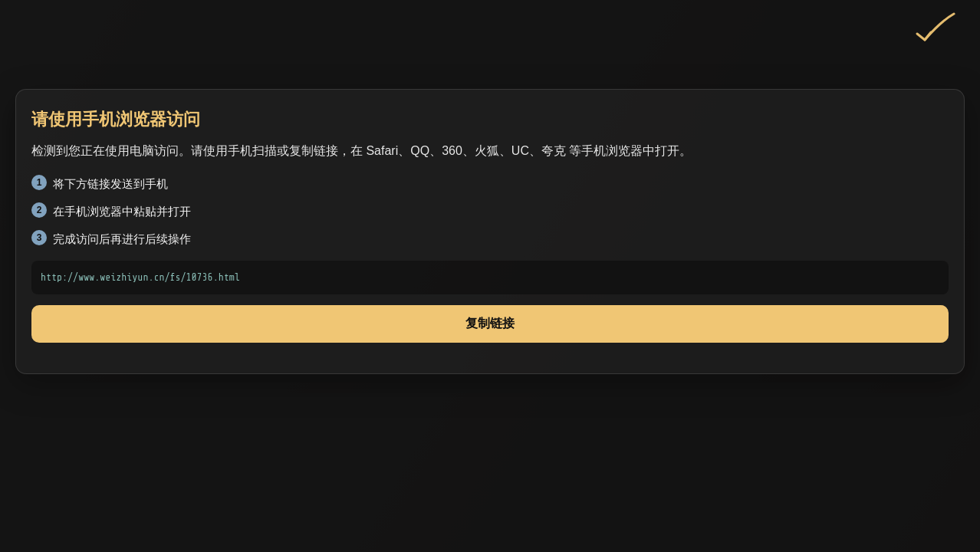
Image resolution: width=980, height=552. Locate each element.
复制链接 (490, 323)
